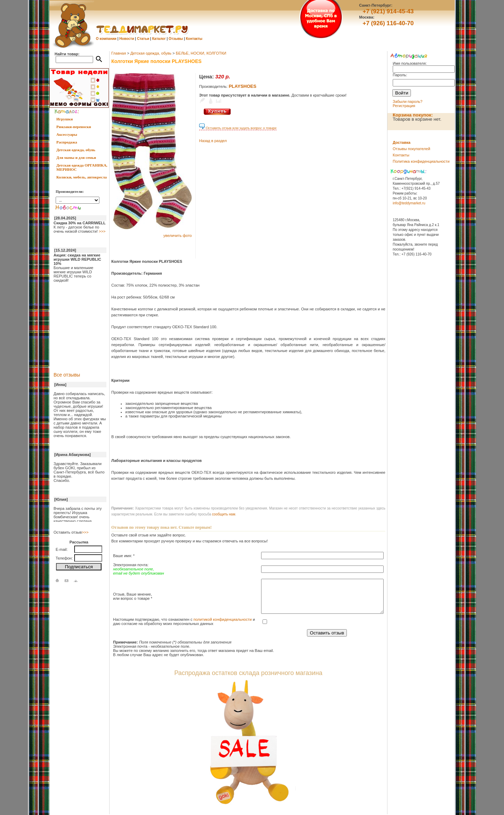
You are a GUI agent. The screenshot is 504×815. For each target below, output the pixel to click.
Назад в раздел (213, 141)
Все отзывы (67, 375)
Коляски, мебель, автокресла (82, 177)
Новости (127, 39)
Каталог (159, 39)
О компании (106, 39)
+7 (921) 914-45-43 (388, 11)
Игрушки (65, 119)
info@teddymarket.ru (409, 203)
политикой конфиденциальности (223, 619)
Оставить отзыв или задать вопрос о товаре (238, 128)
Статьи (143, 39)
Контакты (194, 39)
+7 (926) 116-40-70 (388, 23)
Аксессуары (67, 134)
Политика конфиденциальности (421, 161)
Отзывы (176, 39)
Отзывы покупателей (411, 149)
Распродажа (67, 142)
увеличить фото (178, 236)
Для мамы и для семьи (76, 157)
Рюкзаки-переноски (74, 127)
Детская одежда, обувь (76, 150)
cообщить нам (224, 514)
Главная (119, 53)
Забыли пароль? (408, 101)
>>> (102, 231)
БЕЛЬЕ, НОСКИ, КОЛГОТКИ (201, 53)
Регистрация (404, 106)
